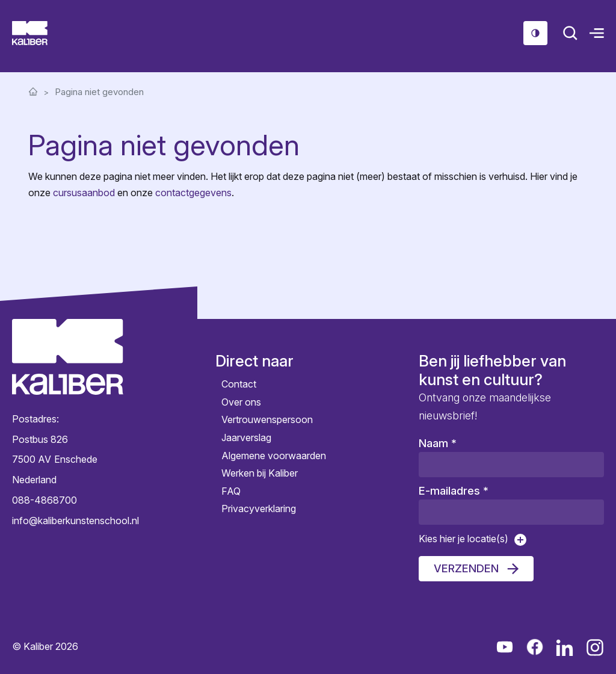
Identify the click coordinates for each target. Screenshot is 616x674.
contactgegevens (193, 193)
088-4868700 (45, 500)
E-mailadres (454, 491)
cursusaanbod (84, 193)
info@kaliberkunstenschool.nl (68, 521)
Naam (438, 443)
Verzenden (466, 568)
